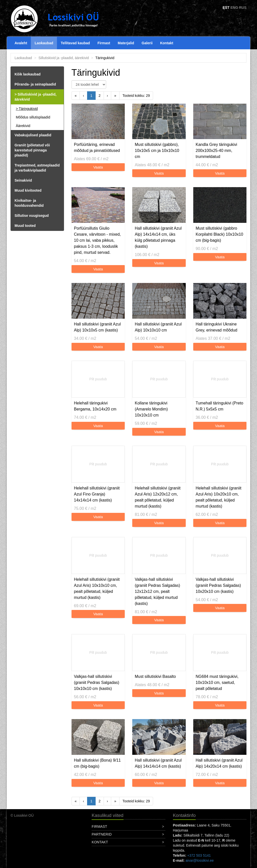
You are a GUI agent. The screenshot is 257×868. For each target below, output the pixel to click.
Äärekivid (23, 126)
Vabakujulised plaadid (33, 135)
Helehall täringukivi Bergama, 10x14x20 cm (95, 406)
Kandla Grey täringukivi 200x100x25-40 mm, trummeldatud (216, 151)
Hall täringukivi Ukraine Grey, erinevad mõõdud (217, 327)
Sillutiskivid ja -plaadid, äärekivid (64, 58)
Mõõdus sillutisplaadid (33, 117)
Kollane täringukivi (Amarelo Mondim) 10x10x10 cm (151, 409)
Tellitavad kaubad (75, 43)
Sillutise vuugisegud (32, 216)
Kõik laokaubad (27, 74)
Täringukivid (28, 109)
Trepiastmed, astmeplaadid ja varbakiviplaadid (37, 168)
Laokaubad (44, 43)
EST (226, 8)
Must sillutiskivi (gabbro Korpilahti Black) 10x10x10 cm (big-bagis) (219, 234)
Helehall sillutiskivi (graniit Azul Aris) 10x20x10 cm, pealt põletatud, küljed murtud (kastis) (219, 497)
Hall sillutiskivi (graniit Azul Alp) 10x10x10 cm (158, 327)
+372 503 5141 (199, 855)
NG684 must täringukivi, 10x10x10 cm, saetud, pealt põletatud (217, 683)
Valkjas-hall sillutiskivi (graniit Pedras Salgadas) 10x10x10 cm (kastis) (97, 683)
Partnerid (102, 834)
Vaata (98, 167)
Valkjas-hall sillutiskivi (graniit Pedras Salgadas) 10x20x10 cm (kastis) (218, 585)
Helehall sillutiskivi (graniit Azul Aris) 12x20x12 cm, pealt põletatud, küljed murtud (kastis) (158, 497)
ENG (234, 8)
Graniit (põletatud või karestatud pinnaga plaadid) (32, 150)
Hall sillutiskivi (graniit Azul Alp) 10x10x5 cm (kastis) (98, 327)
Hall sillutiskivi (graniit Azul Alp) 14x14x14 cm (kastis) (158, 763)
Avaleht (21, 43)
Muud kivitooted (28, 190)
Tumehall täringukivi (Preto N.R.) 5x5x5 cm (220, 406)
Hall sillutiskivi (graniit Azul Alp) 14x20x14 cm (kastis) (219, 763)
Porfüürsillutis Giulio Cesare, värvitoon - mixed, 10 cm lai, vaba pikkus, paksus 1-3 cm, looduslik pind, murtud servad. (98, 240)
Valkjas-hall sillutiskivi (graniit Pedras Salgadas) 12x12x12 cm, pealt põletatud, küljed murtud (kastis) (157, 591)
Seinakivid (23, 180)
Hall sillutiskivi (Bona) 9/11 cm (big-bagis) (98, 763)
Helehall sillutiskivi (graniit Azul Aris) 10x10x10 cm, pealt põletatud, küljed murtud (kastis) (97, 588)
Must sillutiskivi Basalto (155, 676)
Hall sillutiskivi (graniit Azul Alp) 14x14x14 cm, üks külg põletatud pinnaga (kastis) (158, 237)
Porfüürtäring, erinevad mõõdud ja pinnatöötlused (97, 148)
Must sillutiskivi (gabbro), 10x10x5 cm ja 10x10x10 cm (157, 151)
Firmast (104, 43)
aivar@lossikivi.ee (200, 860)
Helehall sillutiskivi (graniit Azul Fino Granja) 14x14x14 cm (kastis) (97, 494)
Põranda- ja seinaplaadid (35, 84)
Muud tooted (25, 226)
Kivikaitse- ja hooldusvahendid (29, 203)
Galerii (147, 43)
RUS (243, 8)
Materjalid (126, 43)
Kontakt (167, 43)
